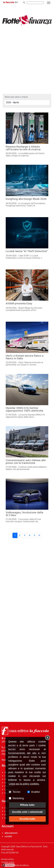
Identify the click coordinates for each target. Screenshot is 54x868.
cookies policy (8, 862)
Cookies (8, 865)
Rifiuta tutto (27, 805)
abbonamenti (11, 833)
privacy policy (7, 859)
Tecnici (16, 792)
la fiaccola (9, 2)
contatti (8, 836)
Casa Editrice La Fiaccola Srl (29, 847)
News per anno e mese (16, 97)
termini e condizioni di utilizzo (15, 865)
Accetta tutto (27, 819)
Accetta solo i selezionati (27, 812)
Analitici (36, 792)
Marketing (18, 798)
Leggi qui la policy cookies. (24, 784)
